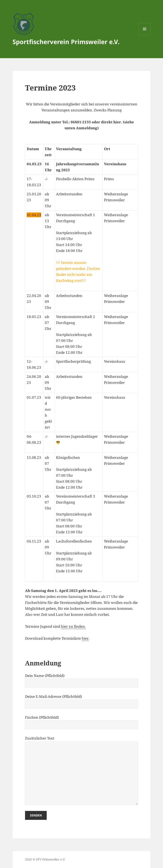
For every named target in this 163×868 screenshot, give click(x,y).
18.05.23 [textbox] (34, 317)
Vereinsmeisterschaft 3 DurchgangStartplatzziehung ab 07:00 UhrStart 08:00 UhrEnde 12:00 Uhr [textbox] (76, 514)
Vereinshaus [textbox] (115, 397)
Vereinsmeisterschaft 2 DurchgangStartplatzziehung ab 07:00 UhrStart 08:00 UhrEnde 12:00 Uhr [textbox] (76, 335)
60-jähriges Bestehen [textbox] (74, 397)
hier (85, 638)
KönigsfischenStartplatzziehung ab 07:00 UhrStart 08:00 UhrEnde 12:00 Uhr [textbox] (74, 472)
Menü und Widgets (145, 35)
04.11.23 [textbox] (34, 541)
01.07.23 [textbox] (34, 397)
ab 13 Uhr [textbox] (48, 221)
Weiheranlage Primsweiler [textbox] (116, 218)
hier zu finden (73, 626)
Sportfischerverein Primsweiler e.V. (66, 42)
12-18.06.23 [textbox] (34, 364)
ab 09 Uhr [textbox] (48, 547)
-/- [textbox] (46, 361)
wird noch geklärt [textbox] (48, 412)
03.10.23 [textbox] (34, 496)
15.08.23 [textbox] (34, 457)
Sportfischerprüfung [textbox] (73, 361)
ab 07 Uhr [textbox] (48, 323)
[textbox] (34, 152)
